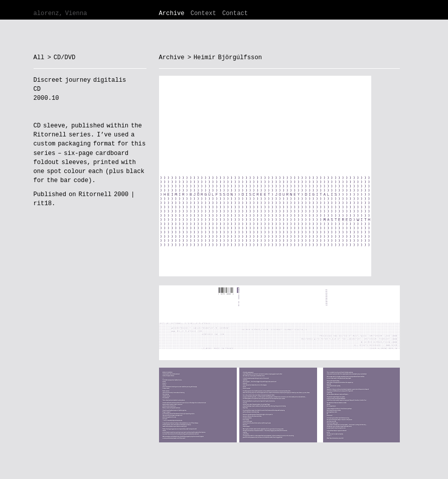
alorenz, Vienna (60, 14)
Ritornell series (62, 135)
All (39, 58)
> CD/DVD (61, 58)
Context (203, 14)
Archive (172, 14)
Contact (235, 14)
